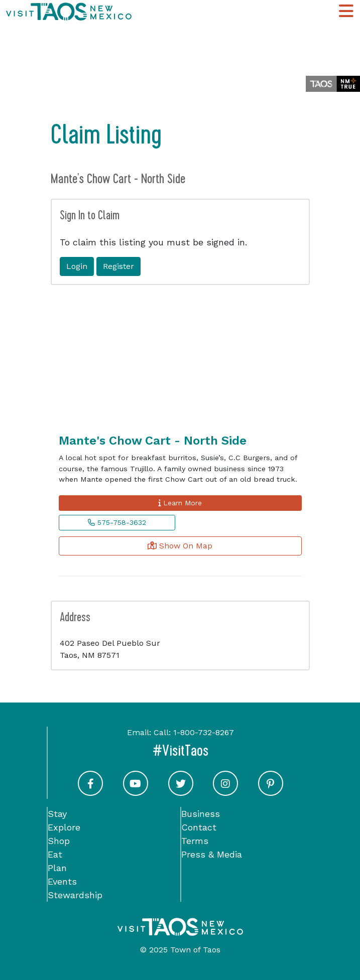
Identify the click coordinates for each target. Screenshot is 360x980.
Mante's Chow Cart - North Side (153, 441)
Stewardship (75, 895)
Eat (55, 854)
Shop (59, 841)
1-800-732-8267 (204, 732)
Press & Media (212, 854)
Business (201, 814)
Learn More (180, 503)
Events (62, 881)
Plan (57, 868)
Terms (195, 841)
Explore (64, 827)
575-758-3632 (117, 522)
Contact (199, 827)
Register (118, 266)
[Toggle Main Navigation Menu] (346, 12)
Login (77, 266)
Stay (57, 814)
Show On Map (180, 546)
